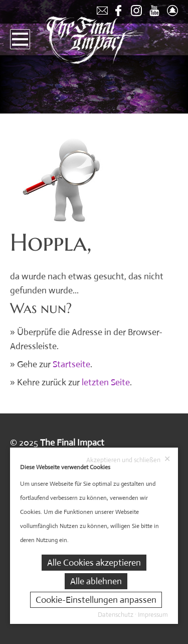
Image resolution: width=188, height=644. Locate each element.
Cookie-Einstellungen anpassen (96, 600)
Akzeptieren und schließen (128, 460)
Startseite (71, 364)
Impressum (153, 615)
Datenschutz (116, 615)
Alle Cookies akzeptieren (94, 563)
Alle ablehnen (96, 581)
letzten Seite (106, 382)
